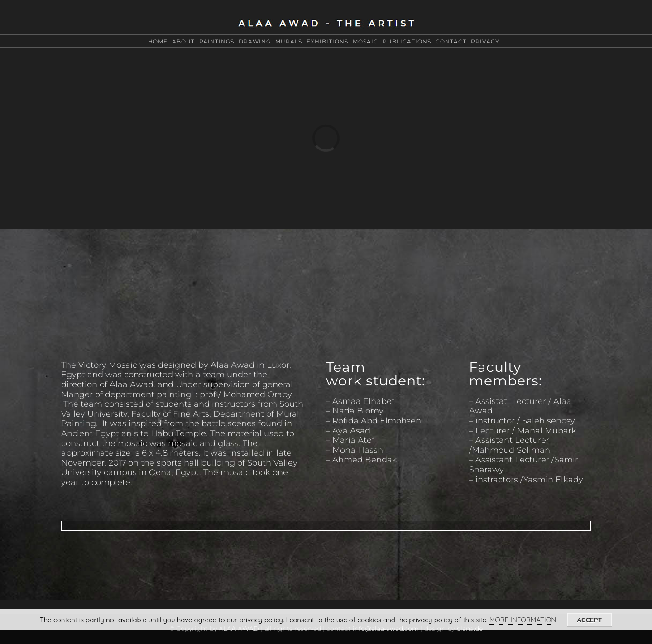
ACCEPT (590, 620)
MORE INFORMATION (523, 620)
